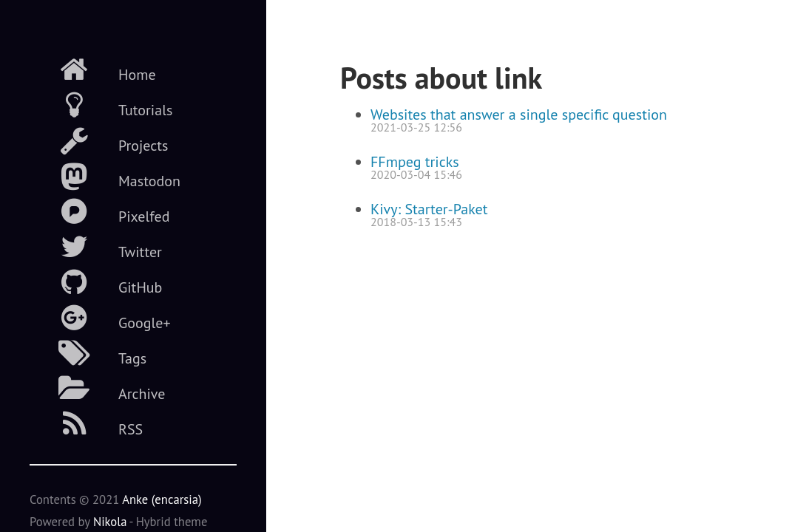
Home (93, 69)
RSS (86, 424)
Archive (97, 389)
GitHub (96, 282)
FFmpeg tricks (415, 162)
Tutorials (101, 105)
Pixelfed (99, 211)
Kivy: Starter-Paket (429, 209)
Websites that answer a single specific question (519, 115)
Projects (99, 140)
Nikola (110, 522)
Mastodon (105, 176)
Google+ (100, 318)
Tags (88, 353)
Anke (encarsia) (162, 499)
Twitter (96, 247)
